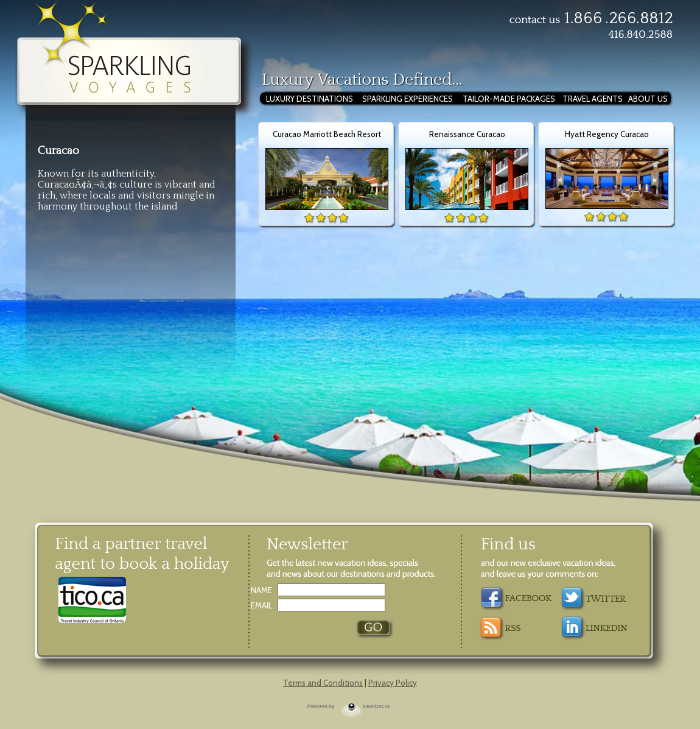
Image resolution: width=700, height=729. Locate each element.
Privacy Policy (393, 683)
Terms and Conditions (323, 683)
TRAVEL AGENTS (593, 99)
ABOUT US (648, 99)
